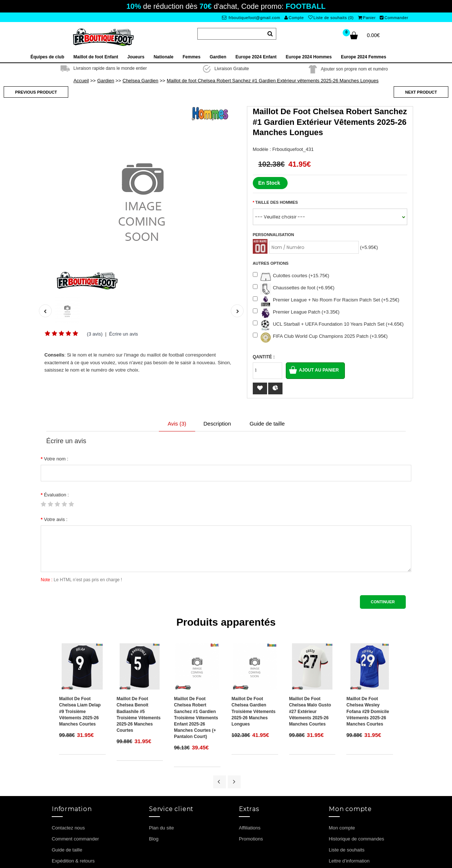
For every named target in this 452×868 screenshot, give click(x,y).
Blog (154, 797)
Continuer (383, 602)
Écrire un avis (123, 334)
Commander (394, 18)
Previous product (36, 92)
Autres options (271, 263)
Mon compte (342, 786)
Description (217, 424)
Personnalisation (274, 235)
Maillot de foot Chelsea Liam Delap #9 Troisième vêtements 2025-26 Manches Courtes (80, 670)
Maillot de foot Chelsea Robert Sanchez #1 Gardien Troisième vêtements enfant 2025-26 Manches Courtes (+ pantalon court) (196, 677)
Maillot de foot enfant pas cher (245, 861)
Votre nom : (56, 459)
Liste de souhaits (347, 808)
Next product (421, 92)
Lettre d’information (349, 819)
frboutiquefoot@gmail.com (251, 18)
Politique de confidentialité (79, 830)
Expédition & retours (73, 819)
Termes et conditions (74, 841)
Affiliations (250, 786)
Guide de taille (267, 424)
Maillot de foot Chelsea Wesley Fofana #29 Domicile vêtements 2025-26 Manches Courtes (368, 670)
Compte (294, 18)
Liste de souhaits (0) (331, 18)
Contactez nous (68, 786)
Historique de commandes (356, 797)
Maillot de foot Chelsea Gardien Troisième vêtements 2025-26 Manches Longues (254, 670)
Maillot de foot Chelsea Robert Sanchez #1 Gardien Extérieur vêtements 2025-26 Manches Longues (272, 81)
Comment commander (75, 797)
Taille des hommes (277, 202)
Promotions (251, 797)
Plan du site (161, 786)
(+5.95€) (369, 247)
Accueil (81, 81)
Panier (367, 18)
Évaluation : (56, 495)
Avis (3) (177, 424)
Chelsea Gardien (141, 81)
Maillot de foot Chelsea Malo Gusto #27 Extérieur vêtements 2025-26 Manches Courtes (310, 670)
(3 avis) (95, 334)
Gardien (106, 81)
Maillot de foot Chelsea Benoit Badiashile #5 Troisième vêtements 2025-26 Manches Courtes (139, 673)
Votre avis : (56, 519)
